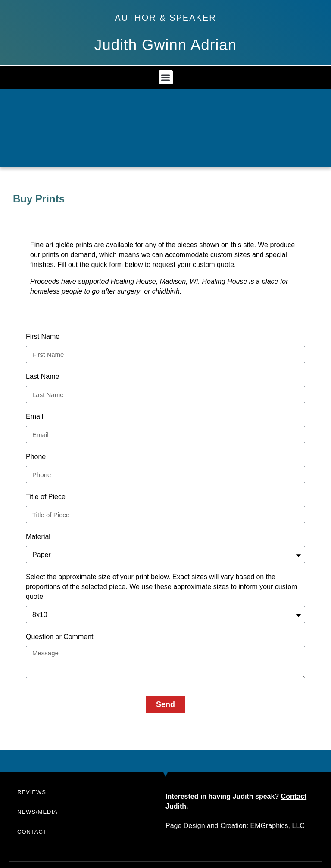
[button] (166, 77)
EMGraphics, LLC (278, 826)
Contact (32, 832)
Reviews (32, 792)
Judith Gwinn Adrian (165, 45)
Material (38, 537)
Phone (36, 457)
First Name (43, 336)
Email (34, 417)
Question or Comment (60, 637)
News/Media (37, 812)
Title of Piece (46, 497)
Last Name (42, 377)
